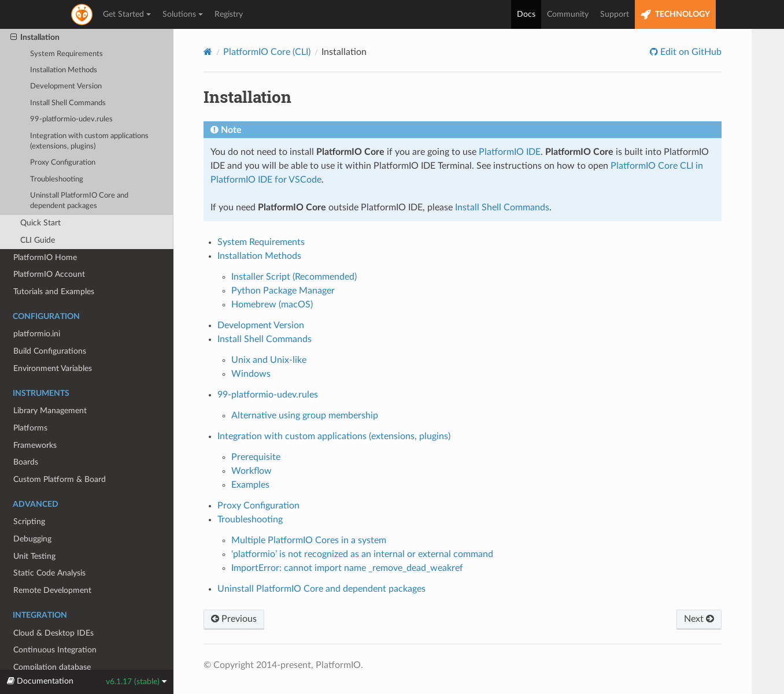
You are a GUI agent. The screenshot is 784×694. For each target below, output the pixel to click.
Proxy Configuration (63, 163)
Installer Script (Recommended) (294, 277)
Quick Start (40, 223)
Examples (250, 485)
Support (615, 14)
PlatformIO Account (49, 274)
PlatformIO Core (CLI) (267, 52)
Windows (251, 374)
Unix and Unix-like (269, 360)
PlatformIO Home (45, 257)
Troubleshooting (57, 179)
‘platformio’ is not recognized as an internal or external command (362, 554)
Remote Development (52, 590)
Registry (229, 14)
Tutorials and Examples (54, 292)
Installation (35, 38)
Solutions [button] (183, 14)
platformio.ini (37, 334)
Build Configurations (50, 351)
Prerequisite (256, 457)
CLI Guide (38, 240)
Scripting (29, 522)
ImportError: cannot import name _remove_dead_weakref (347, 568)
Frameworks (35, 445)
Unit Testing (34, 556)
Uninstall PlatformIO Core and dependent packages (79, 201)
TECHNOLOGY (675, 15)
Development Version (66, 86)
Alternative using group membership (305, 415)
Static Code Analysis (49, 573)
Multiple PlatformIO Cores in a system (309, 540)
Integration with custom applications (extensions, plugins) (89, 141)
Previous (234, 619)
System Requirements (66, 54)
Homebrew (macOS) (272, 305)
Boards (26, 462)
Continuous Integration (55, 650)
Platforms (30, 428)
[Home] (208, 52)
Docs (526, 14)
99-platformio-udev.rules (71, 119)
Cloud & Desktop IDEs (53, 633)
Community (568, 14)
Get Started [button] (127, 14)
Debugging (32, 539)
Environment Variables (53, 368)
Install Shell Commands (68, 103)
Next (699, 619)
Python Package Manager (283, 291)
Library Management (50, 411)
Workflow (252, 471)
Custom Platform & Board (60, 479)
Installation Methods (64, 70)
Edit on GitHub (690, 52)
